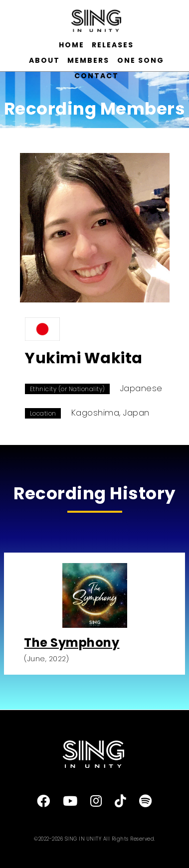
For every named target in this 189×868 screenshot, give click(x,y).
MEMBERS (88, 60)
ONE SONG (141, 60)
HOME (72, 45)
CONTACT (96, 76)
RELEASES (113, 45)
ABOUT (44, 60)
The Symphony (72, 643)
